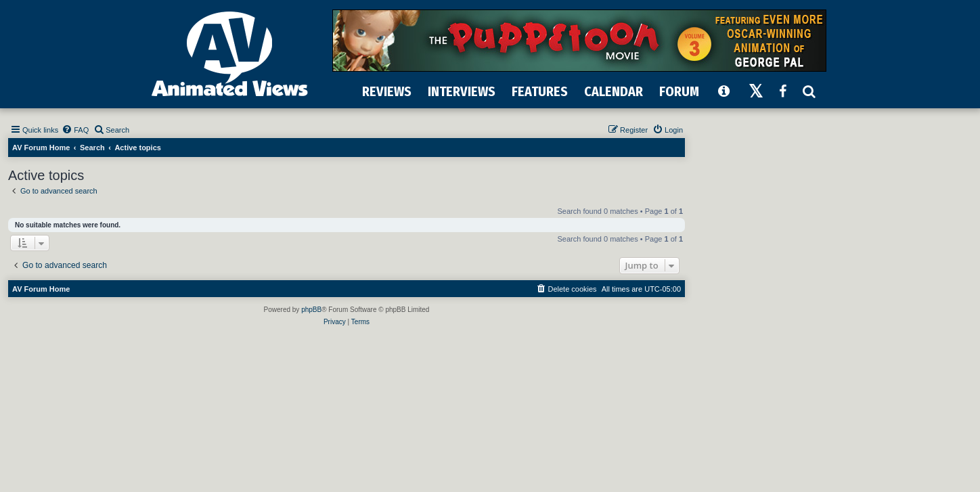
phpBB (311, 310)
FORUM (679, 91)
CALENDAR (614, 91)
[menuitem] (75, 130)
